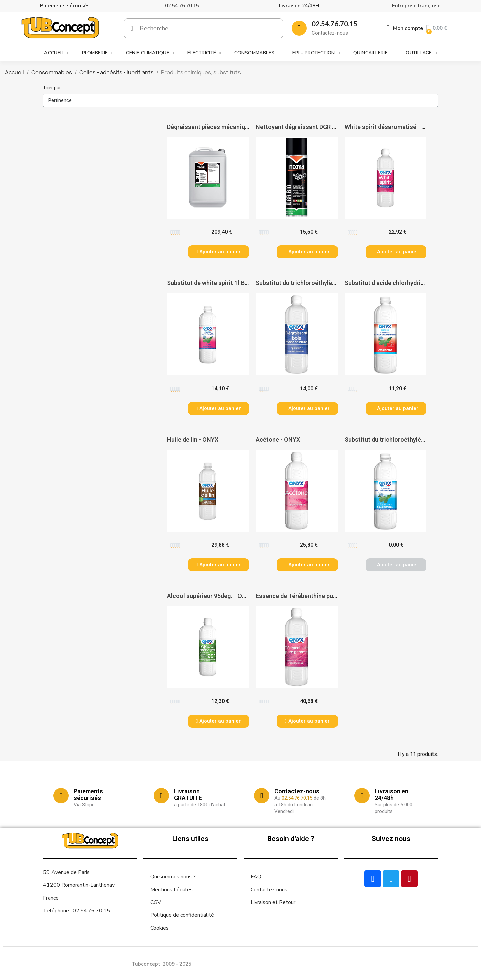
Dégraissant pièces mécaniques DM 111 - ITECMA (235, 127)
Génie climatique (150, 53)
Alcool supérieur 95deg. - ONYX (210, 596)
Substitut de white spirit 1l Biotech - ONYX (225, 283)
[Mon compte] (405, 28)
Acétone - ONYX (278, 440)
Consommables (257, 53)
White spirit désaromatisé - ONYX (391, 127)
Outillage (421, 53)
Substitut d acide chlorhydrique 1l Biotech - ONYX (413, 283)
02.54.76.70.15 (182, 6)
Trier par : (53, 88)
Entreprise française (416, 6)
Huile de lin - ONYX (193, 440)
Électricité (204, 53)
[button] (218, 252)
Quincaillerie (373, 53)
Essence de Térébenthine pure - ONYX (308, 596)
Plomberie (97, 53)
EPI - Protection (316, 53)
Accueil (56, 53)
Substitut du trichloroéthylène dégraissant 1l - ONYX (328, 283)
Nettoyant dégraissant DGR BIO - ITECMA (312, 127)
